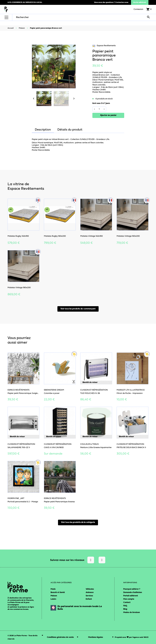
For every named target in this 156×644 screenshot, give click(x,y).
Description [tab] (43, 130)
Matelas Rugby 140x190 (18, 236)
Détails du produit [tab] (70, 130)
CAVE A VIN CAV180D (54, 448)
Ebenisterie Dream (54, 390)
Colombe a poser (52, 393)
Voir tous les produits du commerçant (78, 309)
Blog (125, 609)
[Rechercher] (35, 17)
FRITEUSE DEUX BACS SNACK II (131, 448)
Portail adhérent (131, 596)
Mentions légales (96, 637)
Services (89, 596)
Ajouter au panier (108, 115)
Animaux (90, 592)
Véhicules (90, 589)
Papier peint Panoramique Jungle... (23, 393)
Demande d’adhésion (133, 592)
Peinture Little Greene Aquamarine (96, 448)
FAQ (125, 606)
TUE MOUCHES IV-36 (90, 393)
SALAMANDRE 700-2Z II (19, 448)
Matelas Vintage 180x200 (19, 288)
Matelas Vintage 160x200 (128, 236)
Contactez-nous (122, 2)
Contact (127, 602)
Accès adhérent (140, 2)
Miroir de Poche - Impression (130, 393)
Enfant (89, 599)
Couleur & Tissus (89, 444)
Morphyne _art (16, 498)
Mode (53, 589)
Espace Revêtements (104, 46)
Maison (54, 596)
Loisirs (53, 599)
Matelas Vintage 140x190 (91, 236)
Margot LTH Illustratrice (131, 390)
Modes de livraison (132, 612)
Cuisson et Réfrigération (94, 390)
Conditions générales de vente (60, 637)
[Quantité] (99, 109)
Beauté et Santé (58, 592)
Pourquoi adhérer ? (132, 589)
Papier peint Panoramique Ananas (59, 502)
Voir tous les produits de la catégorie (78, 522)
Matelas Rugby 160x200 (55, 236)
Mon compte (129, 599)
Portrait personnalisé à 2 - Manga (23, 502)
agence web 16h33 (141, 637)
